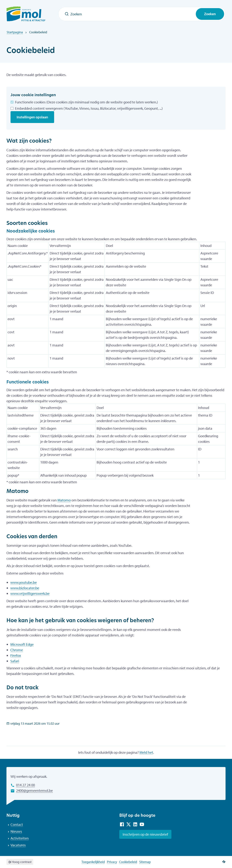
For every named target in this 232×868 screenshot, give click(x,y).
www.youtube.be (24, 582)
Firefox (16, 655)
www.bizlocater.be (25, 588)
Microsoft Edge (22, 644)
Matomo (64, 500)
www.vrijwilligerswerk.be (30, 593)
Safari (15, 661)
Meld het (146, 752)
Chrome (17, 650)
